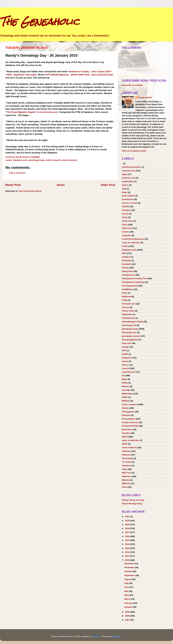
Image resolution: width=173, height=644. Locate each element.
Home (61, 185)
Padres (125, 408)
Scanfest (126, 433)
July (127, 583)
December (129, 564)
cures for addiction (131, 243)
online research (53, 160)
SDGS (125, 437)
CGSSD (125, 207)
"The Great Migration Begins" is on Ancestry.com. (32, 112)
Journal (126, 368)
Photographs (128, 412)
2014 (128, 544)
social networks (69, 160)
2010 (128, 560)
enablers (126, 257)
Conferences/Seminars (133, 239)
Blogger (117, 636)
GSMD (125, 354)
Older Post (108, 185)
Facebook (127, 264)
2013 (128, 548)
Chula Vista (127, 221)
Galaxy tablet (128, 311)
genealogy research (131, 336)
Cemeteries (127, 199)
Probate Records (130, 422)
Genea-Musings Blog (132, 504)
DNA (124, 253)
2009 (128, 612)
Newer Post (13, 185)
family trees (127, 271)
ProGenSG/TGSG (130, 426)
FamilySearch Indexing (133, 282)
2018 (128, 528)
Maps (124, 379)
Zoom (125, 487)
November (130, 567)
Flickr (125, 293)
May (127, 591)
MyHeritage (127, 394)
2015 (128, 540)
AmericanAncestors (131, 167)
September (130, 575)
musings (126, 390)
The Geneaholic (40, 22)
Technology (127, 458)
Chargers (126, 210)
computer (127, 235)
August (128, 579)
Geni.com (127, 343)
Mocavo (126, 386)
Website (126, 480)
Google (125, 347)
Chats (125, 217)
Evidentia (126, 260)
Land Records (129, 372)
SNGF (125, 444)
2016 (128, 536)
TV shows (127, 462)
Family (125, 268)
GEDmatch (127, 314)
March (128, 599)
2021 (128, 517)
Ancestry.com (128, 171)
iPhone (125, 365)
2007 (128, 620)
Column (126, 232)
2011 (128, 556)
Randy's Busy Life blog (133, 500)
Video (125, 469)
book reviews (128, 196)
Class (125, 225)
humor (125, 361)
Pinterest (126, 415)
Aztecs (125, 185)
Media (125, 383)
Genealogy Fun (129, 332)
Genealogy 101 (129, 325)
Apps (124, 174)
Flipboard (127, 297)
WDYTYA (126, 473)
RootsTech (127, 430)
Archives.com (129, 178)
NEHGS (125, 401)
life (123, 376)
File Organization (130, 286)
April (127, 595)
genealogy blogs (37, 160)
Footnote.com (129, 304)
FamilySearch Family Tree (134, 279)
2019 (128, 524)
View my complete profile (134, 151)
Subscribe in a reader (132, 85)
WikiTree (126, 483)
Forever (126, 307)
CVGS (125, 246)
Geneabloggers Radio (132, 322)
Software (126, 451)
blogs (125, 192)
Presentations (129, 419)
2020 (128, 521)
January (128, 607)
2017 (128, 532)
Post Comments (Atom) (30, 191)
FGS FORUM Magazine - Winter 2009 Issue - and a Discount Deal (79, 75)
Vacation (126, 466)
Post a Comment (17, 173)
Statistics (126, 455)
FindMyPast (128, 289)
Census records (130, 203)
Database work (20, 160)
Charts (125, 214)
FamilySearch (128, 275)
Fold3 (125, 300)
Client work (127, 228)
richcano (96, 636)
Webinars (126, 476)
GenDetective (128, 318)
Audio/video (128, 181)
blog (124, 189)
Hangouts (127, 358)
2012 (128, 552)
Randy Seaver (145, 97)
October (128, 571)
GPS (124, 350)
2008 (128, 616)
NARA (125, 397)
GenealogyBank (130, 340)
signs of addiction (131, 440)
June (127, 587)
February (129, 603)
